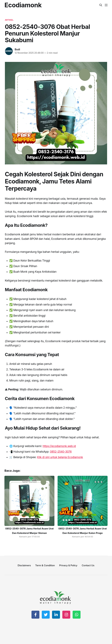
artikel (9, 20)
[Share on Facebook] (35, 615)
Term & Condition (45, 565)
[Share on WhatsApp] (77, 615)
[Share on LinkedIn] (56, 615)
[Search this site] (101, 5)
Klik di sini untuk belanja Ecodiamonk (60, 457)
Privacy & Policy (68, 565)
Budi (17, 49)
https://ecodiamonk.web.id (59, 446)
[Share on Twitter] (46, 615)
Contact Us (88, 565)
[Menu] (106, 5)
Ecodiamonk (23, 5)
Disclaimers (24, 565)
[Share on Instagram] (66, 615)
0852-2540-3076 (61, 452)
